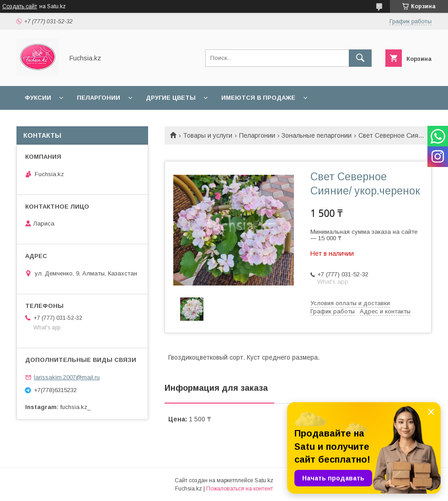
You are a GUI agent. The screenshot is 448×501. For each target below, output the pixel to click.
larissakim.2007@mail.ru (67, 377)
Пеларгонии (99, 98)
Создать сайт (20, 6)
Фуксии (38, 98)
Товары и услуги (208, 135)
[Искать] (360, 58)
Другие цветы (171, 98)
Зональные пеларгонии (317, 135)
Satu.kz (264, 480)
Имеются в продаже (258, 98)
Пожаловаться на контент (240, 489)
